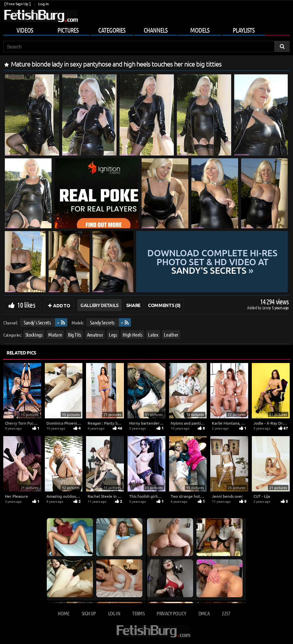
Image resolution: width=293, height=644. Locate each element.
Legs (113, 335)
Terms (138, 613)
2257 (226, 613)
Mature (55, 335)
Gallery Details (100, 305)
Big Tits (74, 335)
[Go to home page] (41, 16)
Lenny (267, 308)
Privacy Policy (171, 613)
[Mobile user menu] (146, 29)
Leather (171, 335)
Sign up (89, 613)
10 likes (26, 305)
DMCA (204, 613)
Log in (43, 4)
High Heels (132, 335)
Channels (156, 30)
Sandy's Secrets (37, 322)
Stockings (34, 335)
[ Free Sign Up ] (17, 4)
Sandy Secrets (102, 322)
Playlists (244, 30)
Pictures (68, 30)
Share (133, 305)
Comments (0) (164, 305)
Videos (25, 30)
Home (63, 613)
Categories (112, 30)
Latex (153, 335)
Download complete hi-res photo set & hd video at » (212, 262)
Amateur (95, 335)
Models (200, 30)
